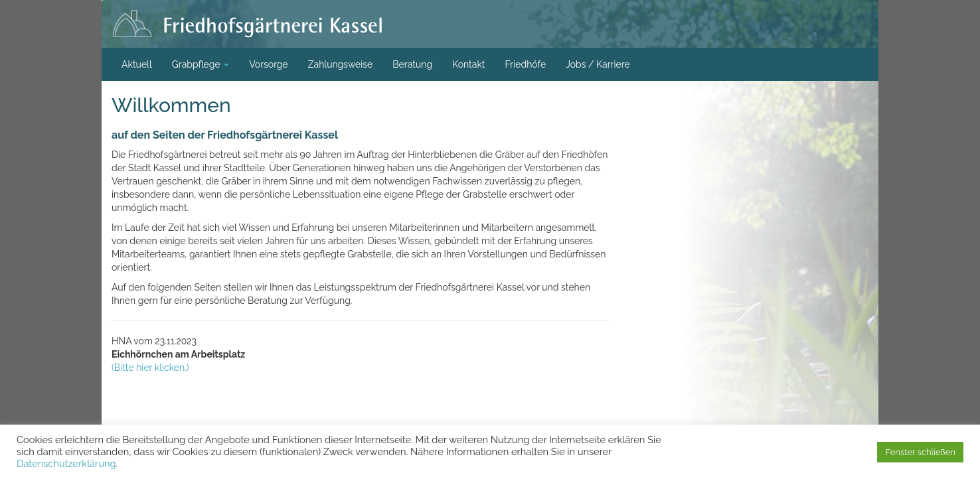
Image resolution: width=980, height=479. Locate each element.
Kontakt (468, 64)
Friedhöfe (526, 64)
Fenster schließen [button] (920, 452)
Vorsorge (269, 64)
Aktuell (137, 64)
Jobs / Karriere (598, 64)
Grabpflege (201, 64)
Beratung (412, 64)
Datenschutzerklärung (66, 463)
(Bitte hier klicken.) (150, 368)
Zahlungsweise (341, 64)
